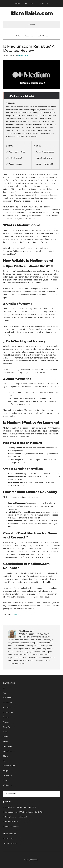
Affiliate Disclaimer (10, 834)
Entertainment (8, 712)
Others (6, 756)
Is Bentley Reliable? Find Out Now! (15, 817)
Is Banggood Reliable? (11, 827)
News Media (8, 746)
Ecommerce (8, 703)
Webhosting (8, 785)
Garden (6, 737)
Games (6, 732)
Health (5, 742)
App (5, 693)
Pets (5, 761)
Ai (4, 688)
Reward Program (9, 766)
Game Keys (7, 727)
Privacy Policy (8, 839)
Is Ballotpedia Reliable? (11, 822)
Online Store (8, 751)
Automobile (7, 698)
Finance (6, 722)
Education (15, 614)
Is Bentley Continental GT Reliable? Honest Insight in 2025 (23, 812)
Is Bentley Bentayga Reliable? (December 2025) (20, 807)
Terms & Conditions (10, 843)
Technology (7, 775)
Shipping (6, 771)
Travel (5, 780)
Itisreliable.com (32, 13)
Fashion (6, 717)
